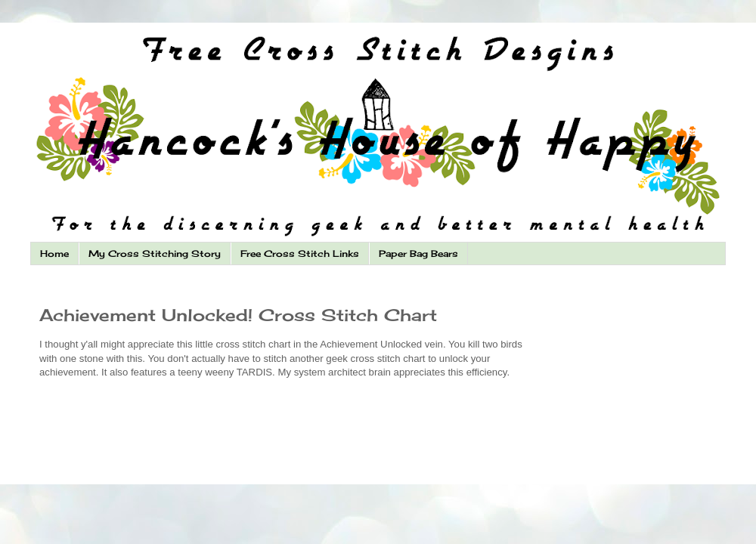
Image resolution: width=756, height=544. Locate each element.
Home (54, 253)
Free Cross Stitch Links (300, 253)
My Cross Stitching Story (155, 253)
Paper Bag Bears (418, 253)
